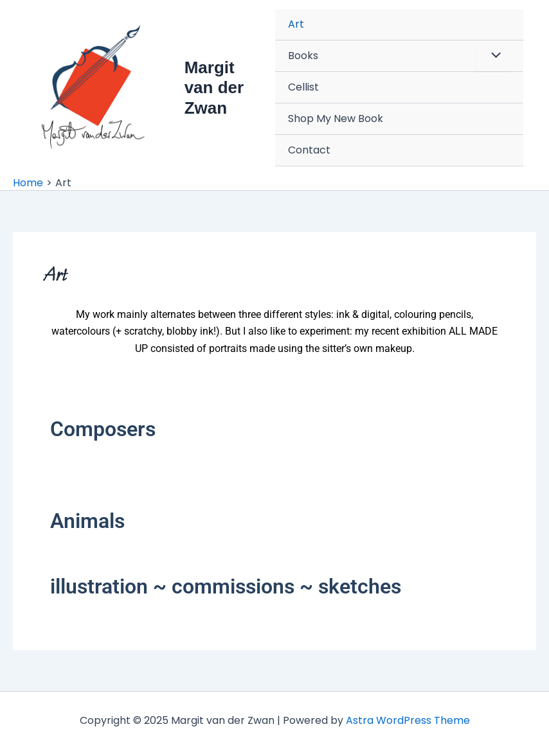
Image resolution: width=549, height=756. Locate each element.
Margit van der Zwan (214, 87)
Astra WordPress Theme (408, 720)
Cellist (303, 87)
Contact (309, 150)
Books (303, 56)
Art (296, 24)
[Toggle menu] (493, 56)
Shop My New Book (336, 119)
